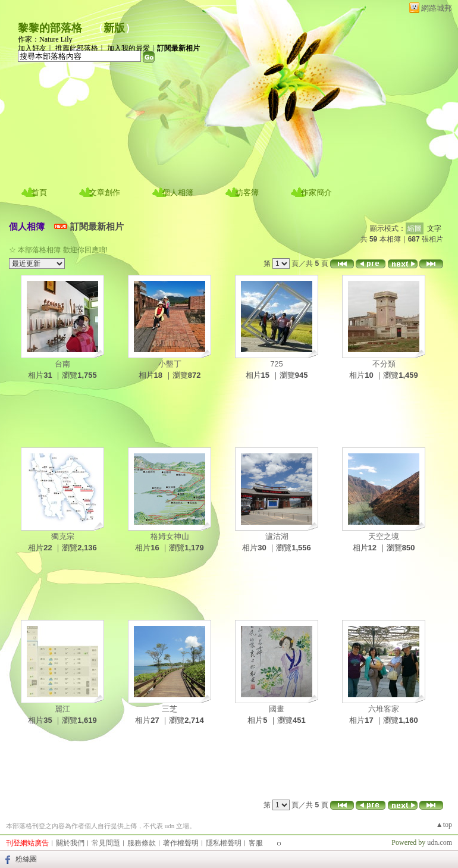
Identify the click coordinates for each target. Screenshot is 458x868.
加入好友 (32, 48)
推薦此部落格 (77, 48)
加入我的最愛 (128, 48)
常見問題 (106, 843)
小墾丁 (170, 364)
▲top (444, 825)
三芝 (170, 709)
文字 (434, 228)
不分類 (384, 364)
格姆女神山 (170, 536)
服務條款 (142, 843)
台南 (62, 364)
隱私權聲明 (224, 843)
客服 (256, 843)
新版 (114, 28)
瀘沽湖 (277, 536)
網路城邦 (437, 8)
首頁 (39, 192)
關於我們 (70, 843)
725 (277, 364)
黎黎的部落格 (50, 28)
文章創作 (105, 192)
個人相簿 (178, 192)
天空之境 (384, 536)
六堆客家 (384, 709)
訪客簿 (247, 192)
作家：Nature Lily (45, 39)
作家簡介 (316, 192)
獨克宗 (63, 536)
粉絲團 (26, 859)
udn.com (440, 842)
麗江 (62, 709)
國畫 (277, 709)
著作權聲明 (181, 843)
